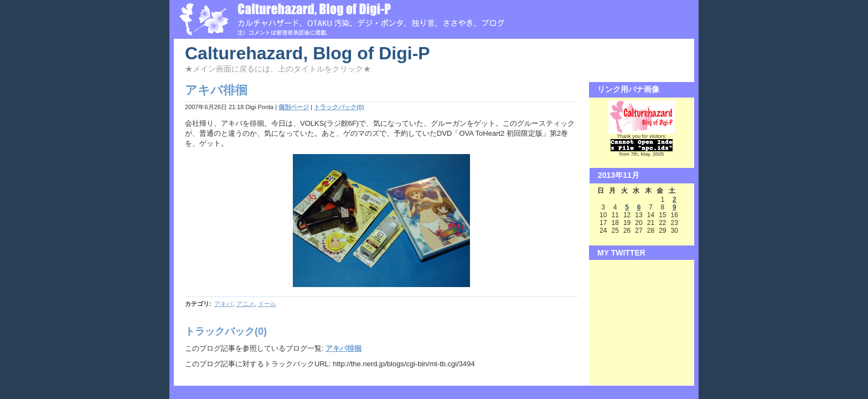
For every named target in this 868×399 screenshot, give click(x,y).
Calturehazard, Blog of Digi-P (308, 53)
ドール (267, 304)
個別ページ (294, 107)
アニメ (246, 304)
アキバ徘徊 (343, 348)
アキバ (223, 304)
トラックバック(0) (339, 107)
